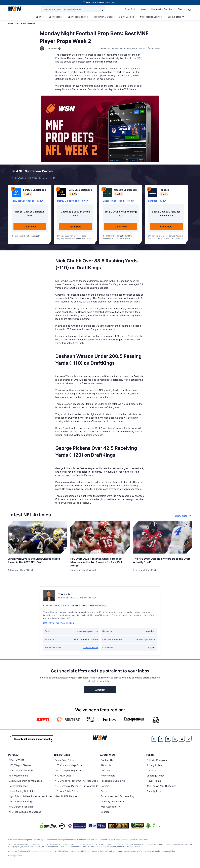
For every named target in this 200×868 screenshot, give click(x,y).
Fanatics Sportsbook (145, 641)
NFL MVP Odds (63, 777)
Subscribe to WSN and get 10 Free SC (101, 2)
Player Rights (154, 783)
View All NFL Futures (66, 798)
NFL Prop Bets (29, 24)
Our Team (106, 772)
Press (104, 793)
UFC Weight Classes (20, 767)
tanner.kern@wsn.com (87, 633)
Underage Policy (155, 777)
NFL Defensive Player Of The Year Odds (76, 788)
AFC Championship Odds (68, 772)
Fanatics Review (157, 202)
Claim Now (30, 228)
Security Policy (155, 793)
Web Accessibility (110, 808)
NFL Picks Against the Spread (25, 814)
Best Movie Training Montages (25, 783)
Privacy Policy (154, 767)
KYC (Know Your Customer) (162, 788)
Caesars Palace (90, 649)
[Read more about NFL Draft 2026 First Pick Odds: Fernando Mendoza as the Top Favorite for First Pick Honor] (100, 563)
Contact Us (107, 762)
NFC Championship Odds (68, 767)
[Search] (101, 9)
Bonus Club (130, 9)
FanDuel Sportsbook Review (27, 202)
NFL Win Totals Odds (66, 793)
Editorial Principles (157, 762)
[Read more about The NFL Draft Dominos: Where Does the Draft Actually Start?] (163, 561)
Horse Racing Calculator (22, 793)
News (143, 9)
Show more (183, 517)
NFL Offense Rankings (21, 803)
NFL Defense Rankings (21, 808)
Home (11, 24)
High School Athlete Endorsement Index (30, 798)
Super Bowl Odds (64, 762)
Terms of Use (154, 772)
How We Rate (108, 777)
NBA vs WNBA (17, 762)
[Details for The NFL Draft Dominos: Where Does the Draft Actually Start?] (163, 539)
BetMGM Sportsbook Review (73, 202)
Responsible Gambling (162, 9)
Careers (105, 788)
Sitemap (105, 814)
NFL (18, 24)
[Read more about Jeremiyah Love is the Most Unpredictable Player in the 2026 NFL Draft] (37, 561)
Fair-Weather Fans (19, 777)
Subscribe (100, 691)
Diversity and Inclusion (113, 803)
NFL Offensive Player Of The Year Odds (76, 783)
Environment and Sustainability (117, 798)
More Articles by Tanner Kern (60, 625)
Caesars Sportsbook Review (118, 202)
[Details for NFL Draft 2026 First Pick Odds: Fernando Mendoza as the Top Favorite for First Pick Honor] (100, 539)
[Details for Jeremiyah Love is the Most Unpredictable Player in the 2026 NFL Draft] (37, 539)
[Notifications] (190, 9)
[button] (179, 172)
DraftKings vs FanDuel (21, 772)
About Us (106, 767)
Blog (180, 9)
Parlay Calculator (18, 788)
